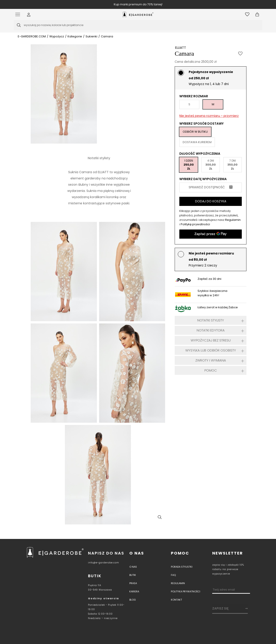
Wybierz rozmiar (194, 96)
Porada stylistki (182, 567)
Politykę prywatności (195, 224)
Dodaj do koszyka (211, 201)
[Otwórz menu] (19, 15)
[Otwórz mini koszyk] (257, 14)
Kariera (134, 591)
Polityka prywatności (186, 591)
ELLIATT (181, 48)
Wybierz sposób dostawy (201, 124)
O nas (137, 553)
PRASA (133, 583)
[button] (29, 15)
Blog (133, 600)
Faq (173, 575)
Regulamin (233, 220)
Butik (133, 575)
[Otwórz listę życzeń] (247, 14)
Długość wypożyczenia (200, 154)
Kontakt (176, 600)
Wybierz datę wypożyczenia (203, 179)
